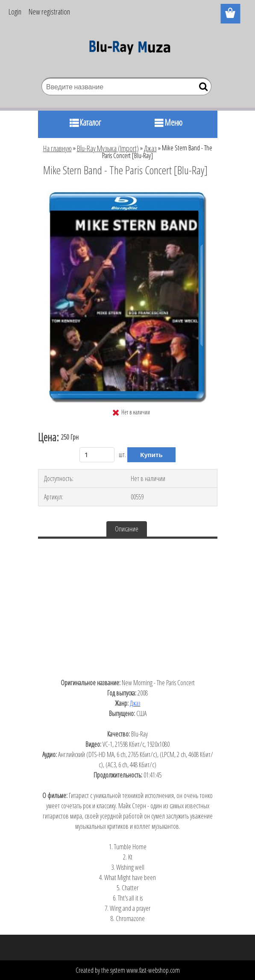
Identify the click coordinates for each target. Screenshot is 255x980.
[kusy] (97, 455)
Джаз (150, 148)
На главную (57, 148)
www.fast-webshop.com (153, 970)
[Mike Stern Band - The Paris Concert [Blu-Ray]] (127, 194)
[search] (201, 88)
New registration (49, 12)
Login (15, 12)
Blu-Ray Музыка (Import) (108, 148)
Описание (127, 529)
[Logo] (127, 50)
